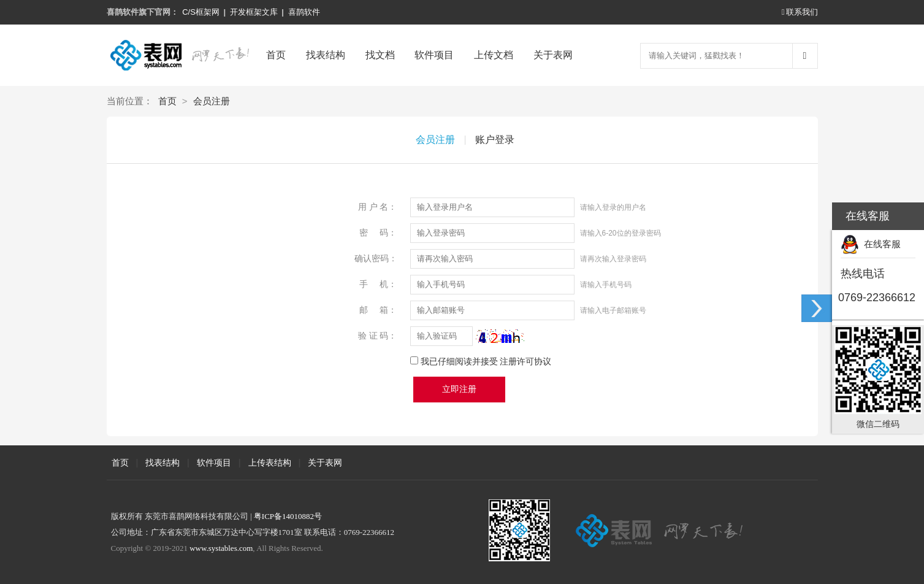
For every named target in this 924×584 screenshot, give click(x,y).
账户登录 (495, 140)
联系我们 (800, 12)
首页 (276, 55)
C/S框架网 (201, 12)
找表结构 (326, 55)
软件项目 (434, 55)
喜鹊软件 (304, 12)
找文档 (380, 55)
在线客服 (871, 244)
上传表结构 (270, 463)
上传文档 (494, 55)
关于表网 (553, 55)
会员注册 (212, 101)
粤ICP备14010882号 (288, 516)
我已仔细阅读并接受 (486, 361)
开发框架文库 (254, 12)
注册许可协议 (525, 361)
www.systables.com (221, 548)
